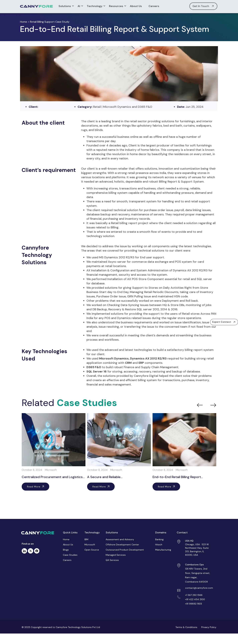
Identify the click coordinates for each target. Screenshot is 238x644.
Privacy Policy (208, 627)
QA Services (112, 560)
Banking (159, 539)
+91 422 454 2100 (195, 599)
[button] (224, 322)
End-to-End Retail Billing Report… (178, 477)
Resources (117, 6)
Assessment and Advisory (120, 539)
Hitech (159, 545)
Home (24, 22)
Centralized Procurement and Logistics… (53, 477)
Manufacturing (163, 550)
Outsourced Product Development (125, 550)
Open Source (92, 550)
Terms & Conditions (186, 627)
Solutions (66, 6)
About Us (136, 6)
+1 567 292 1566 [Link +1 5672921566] (194, 595)
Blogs (66, 550)
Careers (154, 6)
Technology (95, 6)
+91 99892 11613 (194, 604)
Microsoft (90, 545)
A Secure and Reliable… (105, 477)
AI (80, 6)
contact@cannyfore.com (199, 588)
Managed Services (116, 555)
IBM (86, 539)
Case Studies (70, 555)
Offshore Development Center (122, 545)
